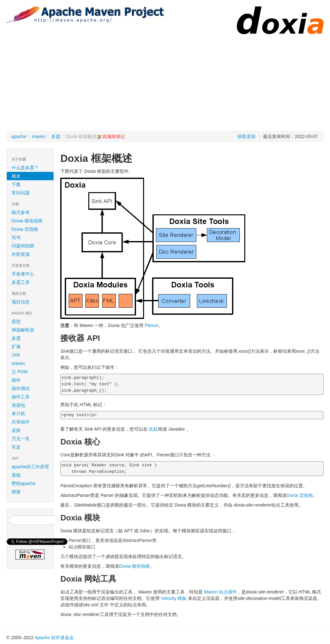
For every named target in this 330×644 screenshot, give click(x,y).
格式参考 (31, 212)
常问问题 (21, 193)
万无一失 (21, 439)
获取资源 (247, 136)
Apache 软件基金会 (54, 638)
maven (39, 136)
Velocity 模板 (174, 598)
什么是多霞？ (25, 168)
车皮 (16, 447)
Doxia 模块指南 (27, 221)
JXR (16, 355)
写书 (16, 238)
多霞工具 (21, 282)
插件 (16, 380)
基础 (16, 475)
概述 (16, 176)
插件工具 (21, 397)
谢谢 (16, 492)
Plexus (151, 325)
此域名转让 (114, 136)
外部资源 (21, 254)
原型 (16, 322)
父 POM (20, 372)
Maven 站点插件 (220, 592)
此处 (153, 429)
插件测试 (21, 388)
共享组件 (21, 422)
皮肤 (16, 430)
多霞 (56, 136)
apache (19, 136)
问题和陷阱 (23, 246)
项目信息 (31, 302)
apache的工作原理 (30, 467)
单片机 (18, 414)
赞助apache (24, 483)
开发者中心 (31, 274)
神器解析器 (23, 330)
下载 (16, 184)
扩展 (16, 347)
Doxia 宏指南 (25, 229)
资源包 (18, 405)
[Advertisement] (165, 82)
